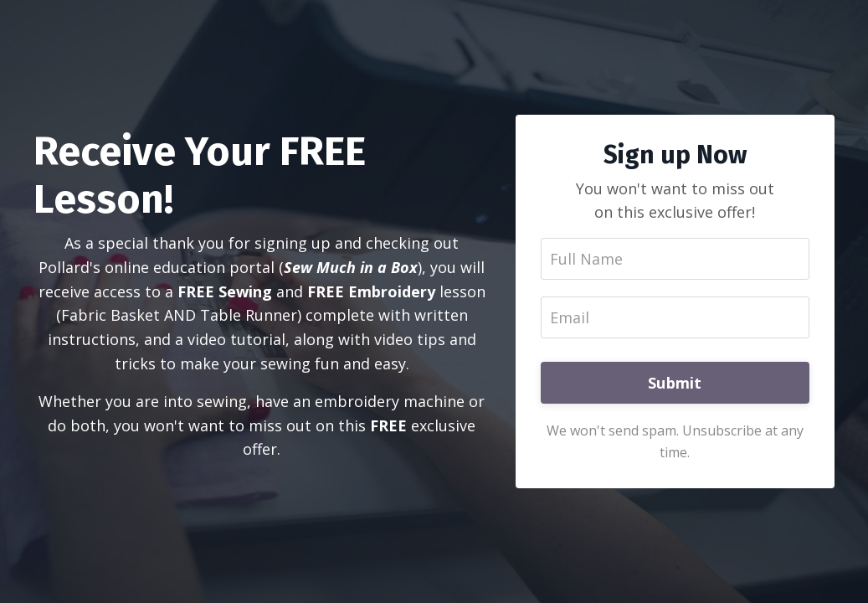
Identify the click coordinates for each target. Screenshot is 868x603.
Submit (675, 383)
